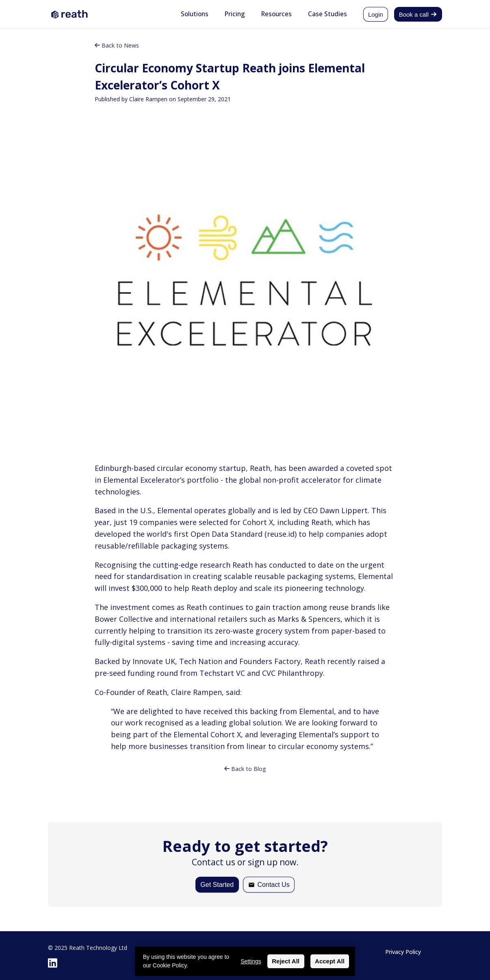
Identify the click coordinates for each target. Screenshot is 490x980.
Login (376, 14)
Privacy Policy (403, 952)
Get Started (217, 885)
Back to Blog (245, 769)
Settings (251, 961)
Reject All (286, 961)
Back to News (117, 45)
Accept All (330, 961)
